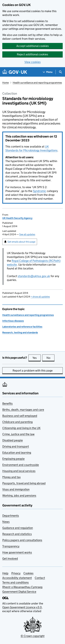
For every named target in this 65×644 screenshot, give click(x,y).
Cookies (28, 573)
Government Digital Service (19, 592)
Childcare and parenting (17, 422)
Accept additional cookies (33, 46)
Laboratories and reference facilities (22, 327)
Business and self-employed (20, 416)
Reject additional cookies (32, 54)
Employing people (13, 459)
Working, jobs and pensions (19, 495)
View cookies (33, 62)
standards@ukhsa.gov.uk (34, 276)
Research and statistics (17, 534)
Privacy (16, 573)
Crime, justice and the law (18, 434)
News (6, 522)
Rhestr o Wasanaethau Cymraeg (22, 587)
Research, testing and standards (20, 333)
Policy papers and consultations (22, 540)
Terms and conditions (16, 582)
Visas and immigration (16, 489)
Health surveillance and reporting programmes (37, 83)
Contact (40, 578)
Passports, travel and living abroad (24, 483)
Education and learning (17, 453)
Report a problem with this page (33, 371)
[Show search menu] (60, 72)
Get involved (10, 559)
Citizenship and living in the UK (21, 428)
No (51, 358)
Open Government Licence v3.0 (22, 607)
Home (6, 83)
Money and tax (11, 477)
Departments (11, 516)
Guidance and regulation (18, 528)
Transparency (11, 546)
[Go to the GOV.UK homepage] (15, 72)
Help (5, 573)
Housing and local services (19, 471)
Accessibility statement (17, 578)
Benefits (7, 403)
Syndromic (40, 191)
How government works (17, 552)
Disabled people (13, 440)
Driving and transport (16, 446)
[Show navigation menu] (48, 72)
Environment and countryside (21, 465)
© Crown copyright (33, 636)
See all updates (27, 234)
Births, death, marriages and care (23, 410)
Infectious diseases (13, 321)
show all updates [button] (40, 297)
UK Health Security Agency (17, 218)
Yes (37, 358)
